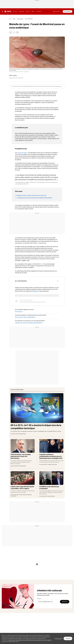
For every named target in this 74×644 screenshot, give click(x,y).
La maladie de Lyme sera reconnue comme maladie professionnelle (34, 198)
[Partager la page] (10, 32)
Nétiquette (36, 291)
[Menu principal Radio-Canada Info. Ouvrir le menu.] (2, 11)
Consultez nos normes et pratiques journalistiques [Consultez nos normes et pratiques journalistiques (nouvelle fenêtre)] (29, 323)
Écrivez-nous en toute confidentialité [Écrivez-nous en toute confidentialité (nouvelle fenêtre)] (25, 317)
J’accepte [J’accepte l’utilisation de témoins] (68, 638)
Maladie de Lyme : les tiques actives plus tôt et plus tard (31, 195)
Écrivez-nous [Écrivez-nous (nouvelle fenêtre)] (19, 312)
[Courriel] (48, 602)
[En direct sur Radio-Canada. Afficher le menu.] (57, 11)
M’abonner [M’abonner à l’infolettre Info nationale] (65, 602)
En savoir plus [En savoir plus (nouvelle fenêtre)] (58, 638)
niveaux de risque (22, 153)
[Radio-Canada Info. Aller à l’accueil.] (8, 11)
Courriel (39, 599)
